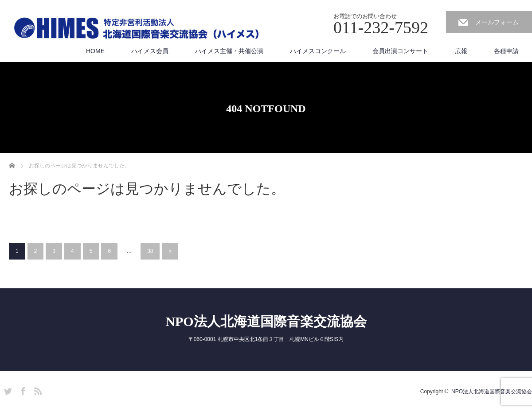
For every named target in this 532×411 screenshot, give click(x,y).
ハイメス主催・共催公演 (229, 51)
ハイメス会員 (150, 51)
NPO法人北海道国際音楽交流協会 (266, 321)
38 (150, 251)
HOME (95, 51)
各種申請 (506, 51)
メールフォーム (497, 22)
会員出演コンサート (400, 51)
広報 (461, 51)
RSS (37, 390)
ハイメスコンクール (318, 51)
